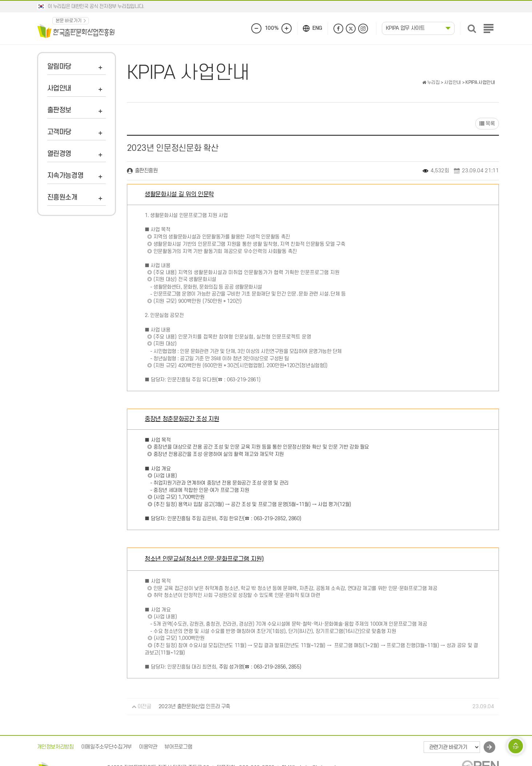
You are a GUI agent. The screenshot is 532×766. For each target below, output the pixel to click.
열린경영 (59, 154)
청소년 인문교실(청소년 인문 (204, 559)
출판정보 (59, 110)
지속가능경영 (65, 176)
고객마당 (59, 132)
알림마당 (59, 67)
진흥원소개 (62, 198)
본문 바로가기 (69, 21)
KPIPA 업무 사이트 (405, 28)
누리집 (431, 83)
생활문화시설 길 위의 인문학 (179, 194)
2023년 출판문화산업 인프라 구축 (194, 707)
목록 (487, 124)
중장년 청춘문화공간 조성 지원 (182, 419)
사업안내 (59, 89)
